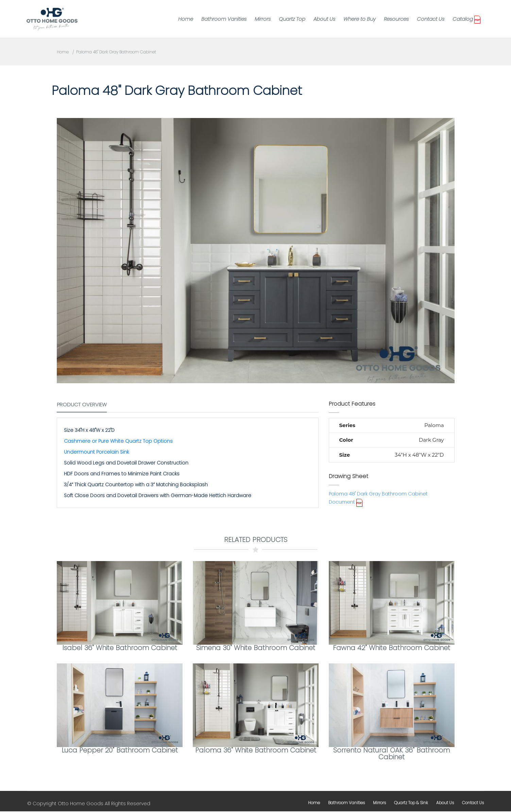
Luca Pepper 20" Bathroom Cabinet (120, 751)
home (314, 803)
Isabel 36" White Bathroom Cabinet (120, 648)
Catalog (463, 19)
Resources (396, 19)
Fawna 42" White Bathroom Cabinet (391, 648)
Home (186, 19)
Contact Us (431, 19)
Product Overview (82, 404)
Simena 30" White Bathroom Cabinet (255, 648)
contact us (473, 803)
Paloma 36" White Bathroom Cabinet (256, 751)
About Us (324, 19)
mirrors (379, 803)
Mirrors (263, 19)
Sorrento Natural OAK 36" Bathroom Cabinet (392, 754)
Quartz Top (292, 19)
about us (445, 803)
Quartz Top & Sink (411, 803)
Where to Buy (360, 19)
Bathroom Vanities (224, 19)
